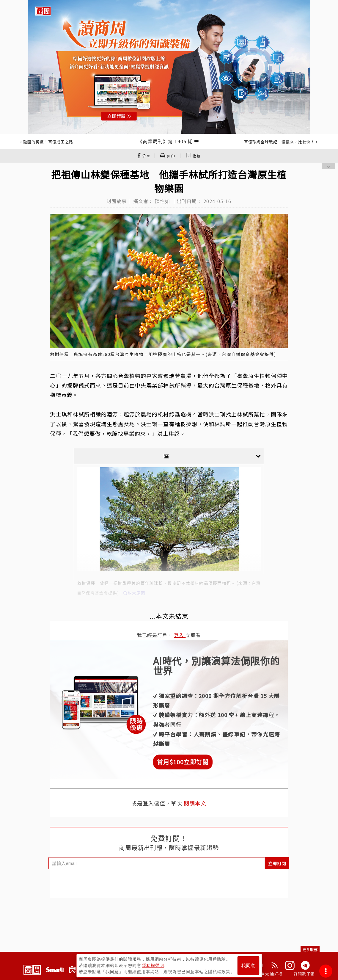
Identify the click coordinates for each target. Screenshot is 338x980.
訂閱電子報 (304, 974)
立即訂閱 (277, 863)
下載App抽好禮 (268, 974)
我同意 (248, 966)
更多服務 (310, 950)
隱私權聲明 (153, 965)
